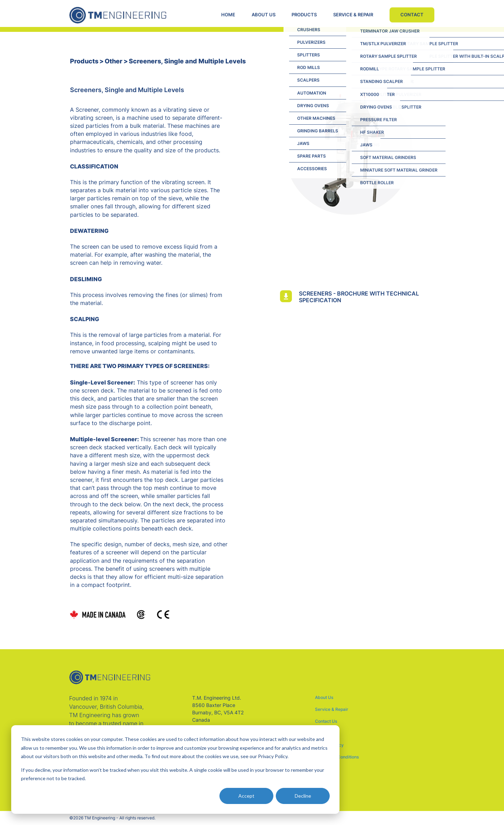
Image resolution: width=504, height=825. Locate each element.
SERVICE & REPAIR (353, 15)
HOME (227, 15)
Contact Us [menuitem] (326, 721)
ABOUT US (263, 15)
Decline (303, 796)
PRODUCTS (304, 15)
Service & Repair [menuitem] (332, 709)
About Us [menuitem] (324, 698)
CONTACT (413, 15)
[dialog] (175, 769)
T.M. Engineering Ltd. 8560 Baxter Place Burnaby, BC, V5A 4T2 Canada (218, 709)
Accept (246, 796)
